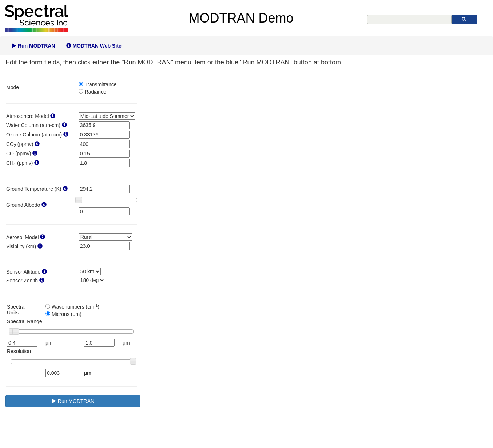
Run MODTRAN (33, 46)
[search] (410, 20)
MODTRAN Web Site (94, 46)
